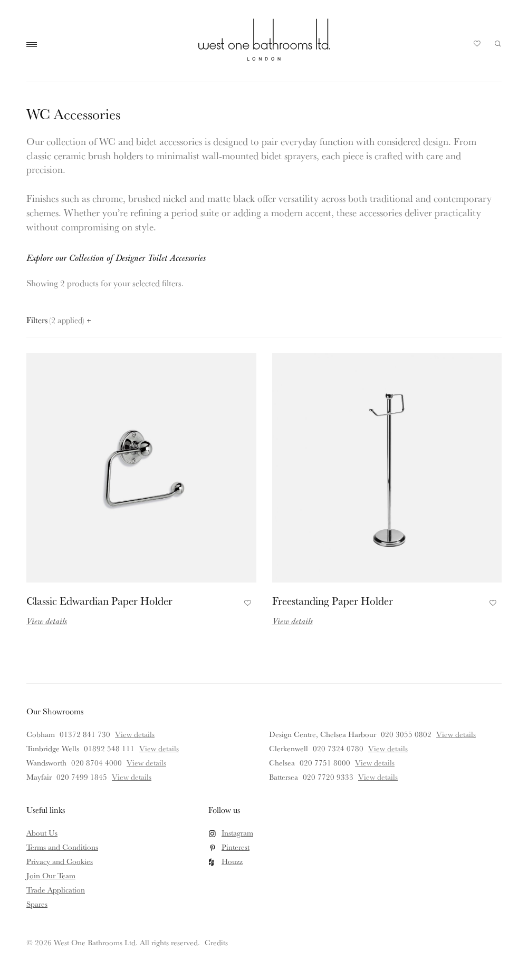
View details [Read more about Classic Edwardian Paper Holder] (47, 621)
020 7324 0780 (338, 748)
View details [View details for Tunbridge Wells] (159, 748)
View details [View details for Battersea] (378, 777)
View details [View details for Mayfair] (132, 777)
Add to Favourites (246, 602)
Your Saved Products (477, 46)
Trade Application (56, 890)
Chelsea (282, 763)
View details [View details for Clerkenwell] (388, 748)
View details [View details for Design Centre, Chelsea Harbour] (456, 734)
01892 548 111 (109, 748)
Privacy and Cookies (60, 861)
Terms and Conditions (62, 847)
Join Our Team (51, 875)
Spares (37, 904)
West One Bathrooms (264, 40)
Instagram (237, 833)
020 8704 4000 (97, 763)
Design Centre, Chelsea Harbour (323, 734)
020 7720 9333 (328, 777)
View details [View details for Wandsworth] (146, 763)
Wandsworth (46, 763)
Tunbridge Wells (53, 748)
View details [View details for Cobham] (135, 734)
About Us (42, 833)
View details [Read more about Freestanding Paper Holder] (292, 621)
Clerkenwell (289, 748)
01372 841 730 (85, 734)
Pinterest (236, 847)
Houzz (232, 861)
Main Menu (34, 45)
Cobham (41, 734)
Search (498, 44)
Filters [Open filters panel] (59, 320)
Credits (216, 942)
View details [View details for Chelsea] (375, 763)
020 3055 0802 (406, 734)
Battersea (284, 777)
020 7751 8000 (325, 763)
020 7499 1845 (82, 777)
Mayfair (39, 777)
